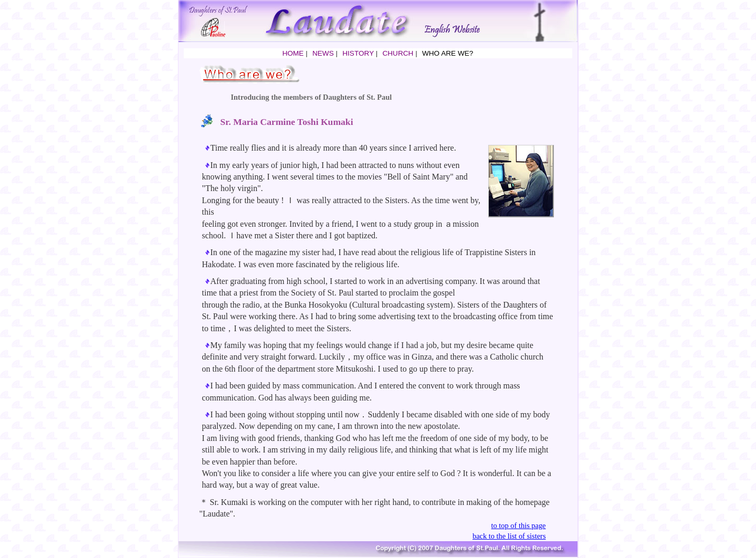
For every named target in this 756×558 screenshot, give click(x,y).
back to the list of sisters (509, 536)
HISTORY (358, 53)
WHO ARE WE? (448, 53)
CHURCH (398, 53)
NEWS (323, 53)
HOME (293, 53)
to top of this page (519, 525)
